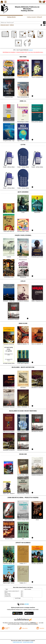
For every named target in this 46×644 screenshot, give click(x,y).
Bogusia (6, 592)
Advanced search (5, 25)
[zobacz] (31, 50)
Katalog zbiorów (11, 17)
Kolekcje (12, 25)
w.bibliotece (34, 623)
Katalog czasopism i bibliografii (34, 17)
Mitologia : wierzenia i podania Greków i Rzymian (13, 591)
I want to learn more (17, 642)
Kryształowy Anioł (8, 596)
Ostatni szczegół (8, 595)
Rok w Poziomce (8, 594)
